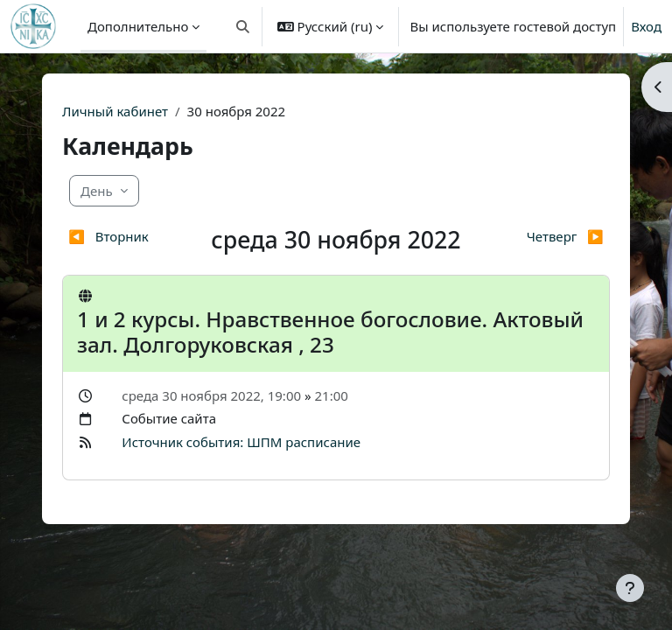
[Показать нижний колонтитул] (630, 588)
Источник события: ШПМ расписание (241, 442)
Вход (646, 26)
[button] (243, 26)
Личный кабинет (115, 111)
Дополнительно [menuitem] (138, 26)
